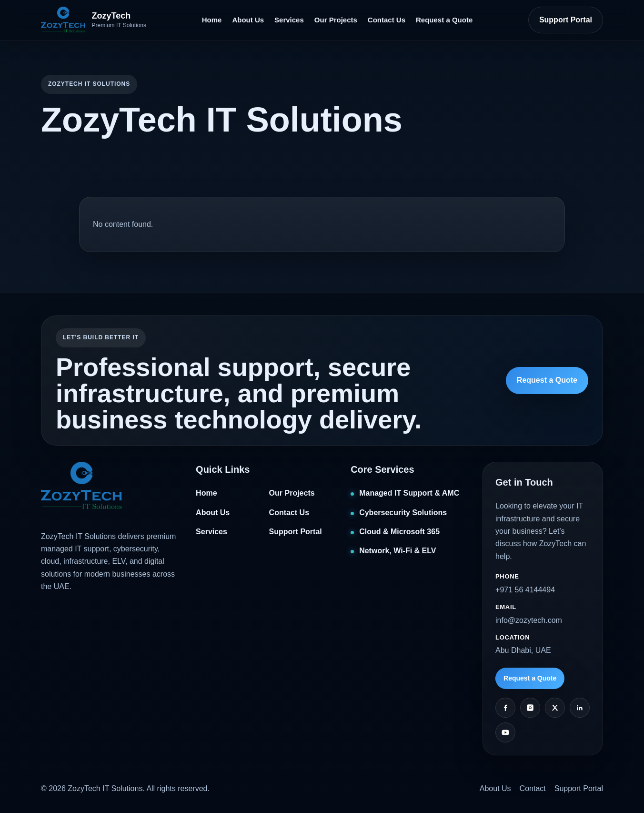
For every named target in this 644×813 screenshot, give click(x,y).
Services (289, 20)
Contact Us (387, 20)
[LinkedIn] (580, 708)
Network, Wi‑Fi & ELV (397, 551)
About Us (248, 20)
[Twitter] (555, 708)
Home (212, 20)
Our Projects (336, 20)
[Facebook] (505, 708)
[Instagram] (530, 708)
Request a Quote (444, 20)
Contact (533, 788)
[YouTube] (505, 732)
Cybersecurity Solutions (403, 513)
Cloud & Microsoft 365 (399, 532)
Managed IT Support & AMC (409, 493)
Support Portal (566, 20)
